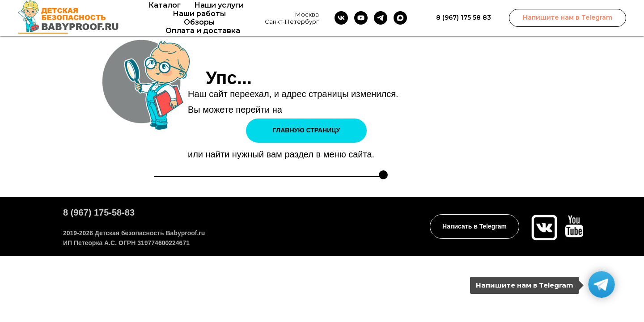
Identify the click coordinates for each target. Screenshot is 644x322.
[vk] (341, 18)
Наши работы (199, 14)
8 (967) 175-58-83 (99, 212)
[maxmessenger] (400, 18)
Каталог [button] (165, 5)
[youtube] (361, 18)
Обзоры (199, 22)
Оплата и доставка (203, 31)
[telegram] (381, 18)
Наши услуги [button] (219, 5)
